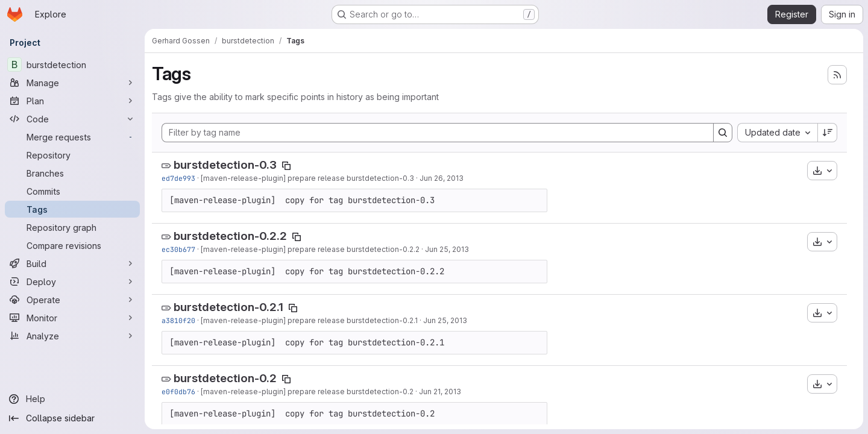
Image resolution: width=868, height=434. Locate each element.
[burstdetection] (72, 64)
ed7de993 (178, 178)
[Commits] (72, 191)
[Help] (72, 399)
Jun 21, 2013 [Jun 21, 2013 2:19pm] (440, 392)
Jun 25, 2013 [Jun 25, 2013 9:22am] (445, 320)
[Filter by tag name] (438, 133)
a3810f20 (178, 320)
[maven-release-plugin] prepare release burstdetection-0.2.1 (309, 320)
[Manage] (72, 83)
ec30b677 (178, 249)
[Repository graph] (72, 227)
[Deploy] (72, 281)
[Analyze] (72, 336)
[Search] (723, 133)
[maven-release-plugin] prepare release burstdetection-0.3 (307, 178)
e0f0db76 (178, 392)
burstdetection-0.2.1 (228, 307)
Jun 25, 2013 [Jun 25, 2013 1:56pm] (447, 249)
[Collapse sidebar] (72, 418)
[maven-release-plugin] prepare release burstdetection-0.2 (307, 392)
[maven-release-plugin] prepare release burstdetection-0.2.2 (310, 249)
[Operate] (72, 300)
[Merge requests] (72, 137)
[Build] (72, 263)
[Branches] (72, 173)
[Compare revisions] (72, 245)
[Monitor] (72, 318)
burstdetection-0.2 (225, 378)
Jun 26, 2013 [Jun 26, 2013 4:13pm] (442, 178)
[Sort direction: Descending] (828, 133)
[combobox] (777, 133)
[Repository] (72, 155)
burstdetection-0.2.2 (230, 236)
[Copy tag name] (286, 166)
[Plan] (72, 101)
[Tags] (72, 209)
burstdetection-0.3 (225, 165)
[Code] (72, 119)
